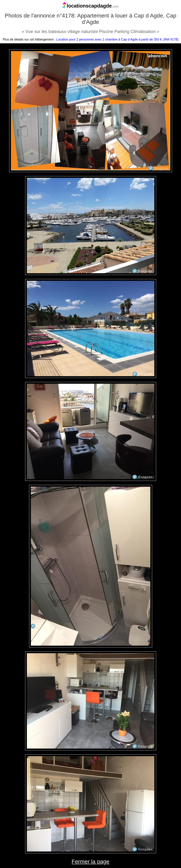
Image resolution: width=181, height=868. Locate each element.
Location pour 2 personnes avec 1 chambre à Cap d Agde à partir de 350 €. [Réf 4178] (117, 39)
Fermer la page (91, 862)
